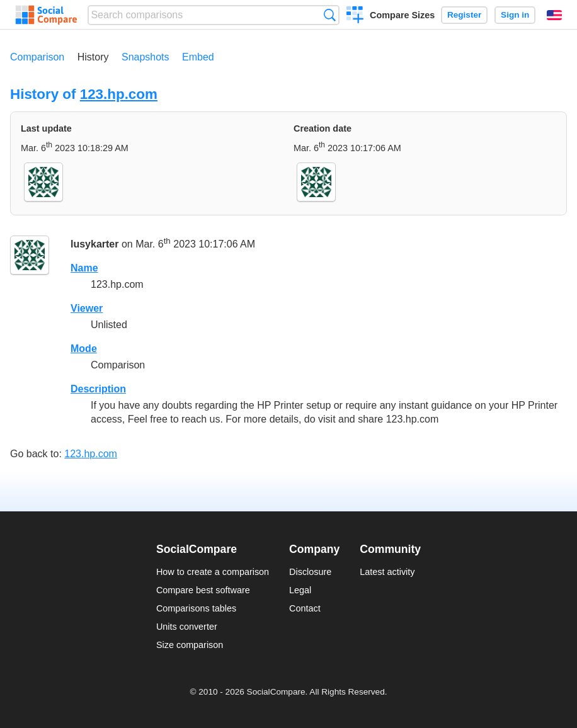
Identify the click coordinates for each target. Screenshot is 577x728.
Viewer (87, 308)
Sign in (515, 15)
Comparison (37, 57)
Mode (84, 349)
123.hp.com (119, 94)
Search (330, 15)
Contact (305, 608)
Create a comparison (355, 16)
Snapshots (146, 57)
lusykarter (95, 244)
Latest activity (387, 572)
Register (464, 15)
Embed (198, 57)
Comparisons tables (196, 608)
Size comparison (190, 645)
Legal (300, 590)
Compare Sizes (402, 15)
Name (84, 268)
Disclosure (310, 572)
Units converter (187, 627)
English (554, 15)
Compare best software (203, 590)
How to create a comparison (213, 572)
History (93, 57)
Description (98, 389)
